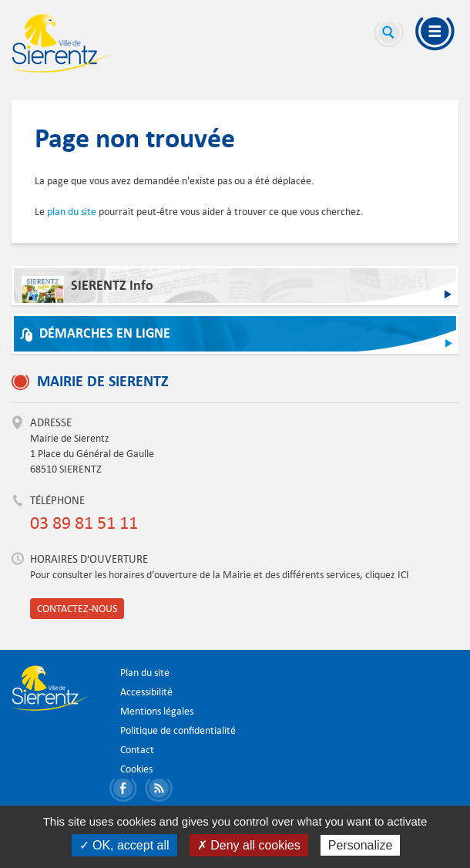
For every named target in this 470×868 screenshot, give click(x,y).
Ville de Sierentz (61, 43)
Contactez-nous (77, 609)
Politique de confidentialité (178, 730)
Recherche (389, 35)
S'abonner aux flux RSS (161, 791)
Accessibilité (146, 692)
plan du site (72, 212)
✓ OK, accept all (124, 845)
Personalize (361, 845)
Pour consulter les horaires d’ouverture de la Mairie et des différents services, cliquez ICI (220, 575)
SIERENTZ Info (87, 289)
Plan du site (145, 673)
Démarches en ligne (105, 333)
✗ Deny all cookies (249, 845)
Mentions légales (157, 711)
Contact (137, 750)
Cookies (136, 769)
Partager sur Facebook (126, 791)
